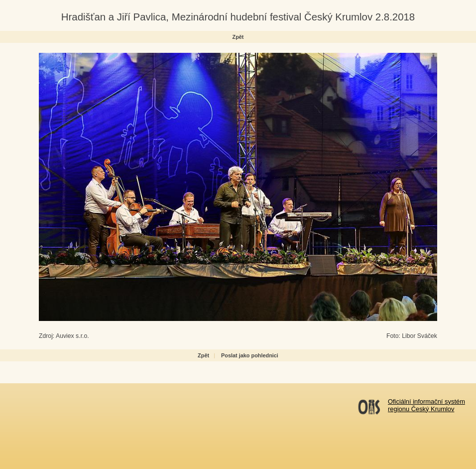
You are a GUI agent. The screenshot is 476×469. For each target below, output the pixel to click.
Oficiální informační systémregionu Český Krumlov (426, 405)
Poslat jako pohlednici (250, 355)
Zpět (238, 37)
